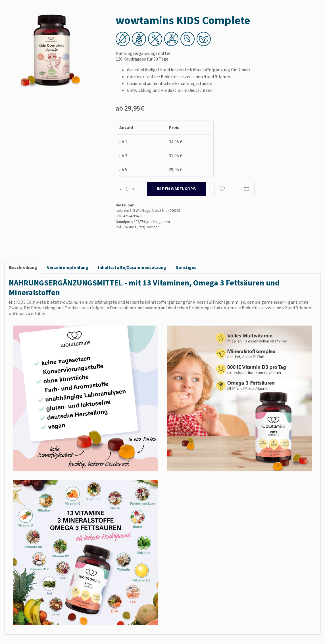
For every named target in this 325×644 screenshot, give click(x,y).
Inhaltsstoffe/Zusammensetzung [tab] (132, 267)
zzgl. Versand (149, 227)
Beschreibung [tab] (23, 267)
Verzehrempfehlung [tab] (68, 267)
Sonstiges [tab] (186, 267)
